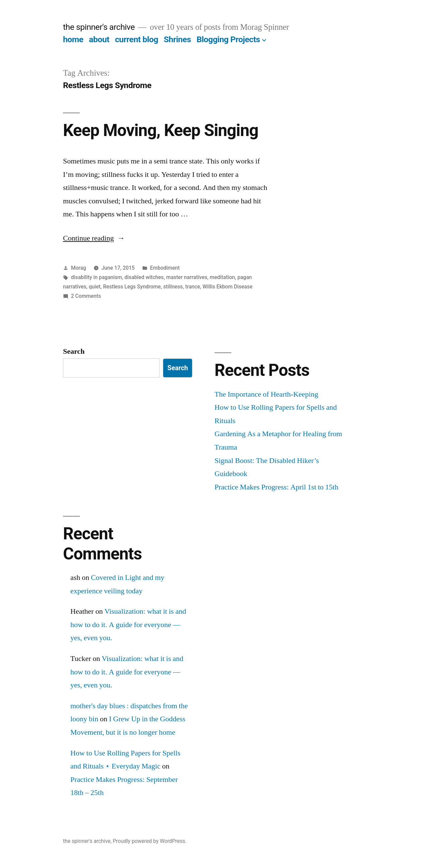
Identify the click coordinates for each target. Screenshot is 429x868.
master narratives (187, 277)
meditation (222, 277)
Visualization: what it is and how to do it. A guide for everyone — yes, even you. (128, 625)
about (99, 39)
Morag (79, 268)
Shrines (177, 39)
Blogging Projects (228, 39)
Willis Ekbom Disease (227, 287)
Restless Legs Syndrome (132, 287)
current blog (137, 39)
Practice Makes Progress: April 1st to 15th (277, 487)
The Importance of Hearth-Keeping (266, 394)
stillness (173, 287)
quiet (95, 287)
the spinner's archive (99, 27)
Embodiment (165, 268)
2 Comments (86, 296)
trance (193, 287)
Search (74, 351)
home (73, 39)
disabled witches (144, 277)
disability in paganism (97, 277)
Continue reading (94, 238)
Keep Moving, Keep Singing (161, 130)
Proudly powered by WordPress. (149, 841)
